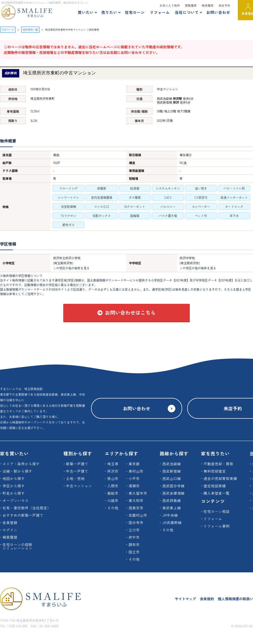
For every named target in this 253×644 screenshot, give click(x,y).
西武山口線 (172, 478)
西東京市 (136, 508)
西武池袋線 (172, 464)
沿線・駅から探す (17, 471)
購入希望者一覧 (217, 493)
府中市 (134, 537)
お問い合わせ (218, 12)
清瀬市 (134, 486)
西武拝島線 (172, 500)
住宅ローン (135, 12)
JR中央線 (170, 515)
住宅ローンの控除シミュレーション (17, 546)
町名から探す (14, 493)
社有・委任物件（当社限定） (27, 508)
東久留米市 (138, 493)
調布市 (134, 545)
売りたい (109, 12)
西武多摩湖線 (173, 493)
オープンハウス (16, 500)
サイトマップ (185, 599)
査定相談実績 (215, 486)
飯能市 (113, 493)
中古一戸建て (77, 471)
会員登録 (10, 522)
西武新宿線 (172, 471)
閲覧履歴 (191, 5)
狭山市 (113, 478)
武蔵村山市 (138, 515)
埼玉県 (113, 464)
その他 (113, 508)
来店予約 (224, 5)
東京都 (134, 464)
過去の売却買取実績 (220, 478)
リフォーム (160, 12)
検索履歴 (208, 5)
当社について (187, 12)
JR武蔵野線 (172, 522)
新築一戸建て (77, 464)
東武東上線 (172, 508)
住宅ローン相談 (217, 511)
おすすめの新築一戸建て (23, 515)
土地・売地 (75, 478)
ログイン (10, 530)
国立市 (134, 552)
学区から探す (14, 486)
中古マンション (79, 486)
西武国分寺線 (173, 486)
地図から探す (14, 478)
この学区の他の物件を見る (71, 268)
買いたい (86, 12)
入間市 (113, 486)
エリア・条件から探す (21, 464)
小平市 (134, 478)
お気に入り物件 (170, 5)
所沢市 (113, 471)
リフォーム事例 (217, 526)
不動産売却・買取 (219, 464)
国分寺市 (136, 522)
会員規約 (207, 599)
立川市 (134, 530)
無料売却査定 (215, 471)
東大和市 (136, 500)
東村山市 (136, 471)
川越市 (113, 500)
